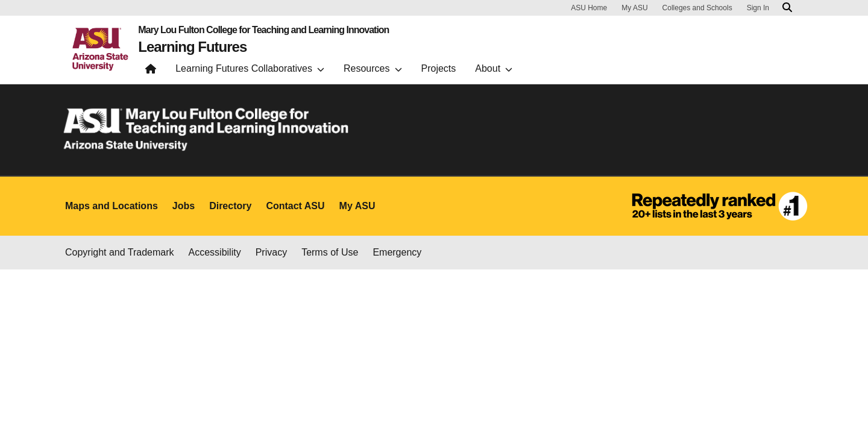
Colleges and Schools (697, 8)
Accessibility (215, 252)
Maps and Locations (112, 206)
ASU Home (589, 8)
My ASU (634, 8)
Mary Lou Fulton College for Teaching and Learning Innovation (263, 30)
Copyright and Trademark (120, 252)
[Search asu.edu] (787, 8)
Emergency (397, 252)
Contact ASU (295, 206)
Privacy (271, 252)
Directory (230, 206)
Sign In (758, 8)
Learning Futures (192, 47)
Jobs (184, 206)
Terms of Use (330, 252)
